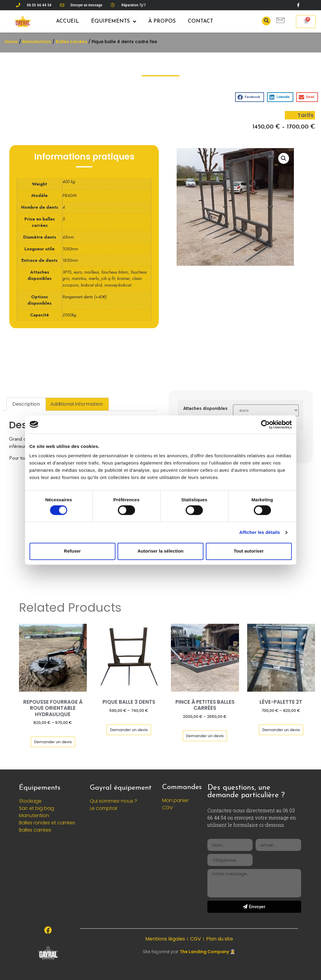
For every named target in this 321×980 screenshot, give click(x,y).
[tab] (26, 404)
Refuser (72, 551)
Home (11, 42)
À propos (162, 21)
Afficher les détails (260, 532)
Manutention (37, 42)
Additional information (77, 404)
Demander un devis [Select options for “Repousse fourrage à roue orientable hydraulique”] (53, 742)
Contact (200, 21)
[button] (266, 21)
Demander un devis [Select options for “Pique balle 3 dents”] (129, 730)
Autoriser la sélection (160, 551)
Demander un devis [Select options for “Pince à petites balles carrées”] (205, 736)
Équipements (114, 22)
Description (26, 404)
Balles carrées (71, 42)
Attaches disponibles (205, 409)
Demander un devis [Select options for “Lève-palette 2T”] (281, 730)
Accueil (68, 21)
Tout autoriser (249, 551)
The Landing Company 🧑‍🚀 (207, 952)
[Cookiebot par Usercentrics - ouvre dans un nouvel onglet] (265, 424)
